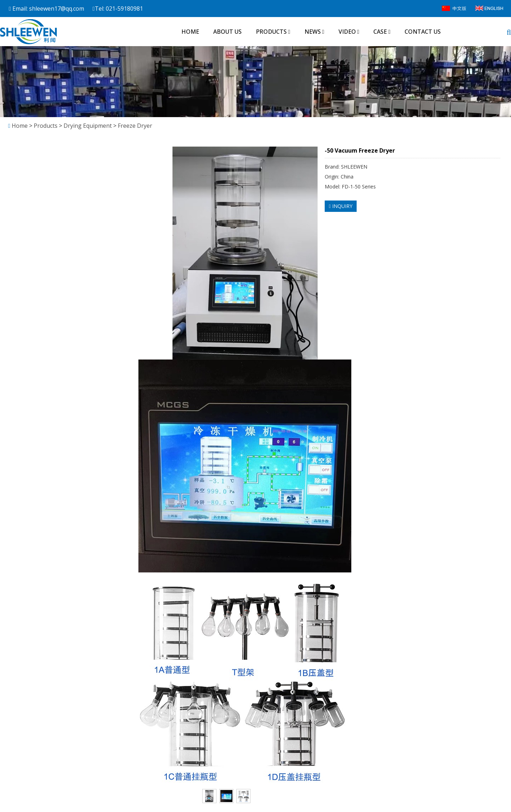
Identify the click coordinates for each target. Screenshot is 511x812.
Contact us (423, 32)
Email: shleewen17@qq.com (46, 9)
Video (349, 32)
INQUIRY (341, 206)
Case (382, 32)
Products (273, 32)
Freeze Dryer (134, 126)
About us (227, 32)
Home (190, 32)
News (314, 32)
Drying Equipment (88, 126)
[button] (289, 32)
